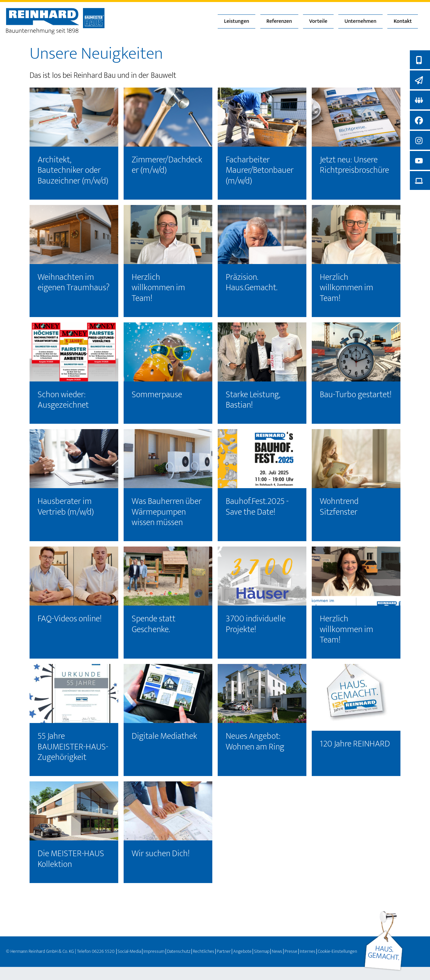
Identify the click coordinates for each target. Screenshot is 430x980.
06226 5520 (103, 951)
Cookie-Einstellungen (337, 951)
